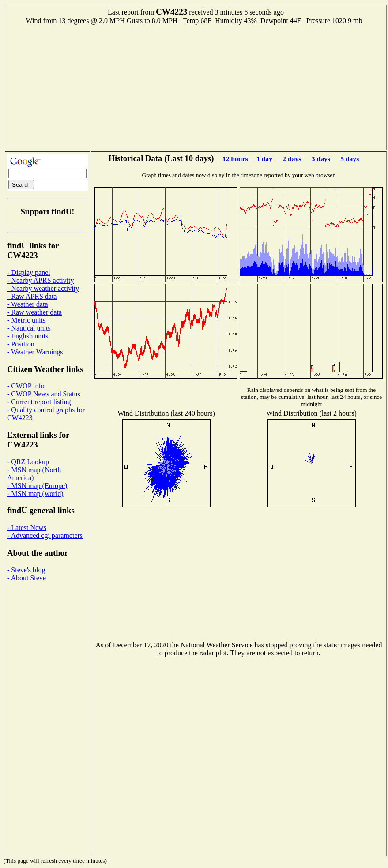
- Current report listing (39, 402)
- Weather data (28, 304)
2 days (292, 159)
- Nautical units (29, 328)
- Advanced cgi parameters (45, 535)
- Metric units (26, 320)
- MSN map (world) (35, 494)
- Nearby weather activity (43, 288)
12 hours (235, 159)
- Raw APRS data (32, 296)
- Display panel (29, 272)
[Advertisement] (196, 86)
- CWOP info (26, 386)
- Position (21, 344)
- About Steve (26, 578)
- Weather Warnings (35, 352)
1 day (264, 159)
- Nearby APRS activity (41, 280)
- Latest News (27, 528)
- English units (28, 336)
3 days (321, 159)
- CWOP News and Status (44, 394)
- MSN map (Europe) (37, 486)
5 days (350, 159)
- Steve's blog (26, 570)
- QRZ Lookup (28, 462)
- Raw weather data (34, 312)
